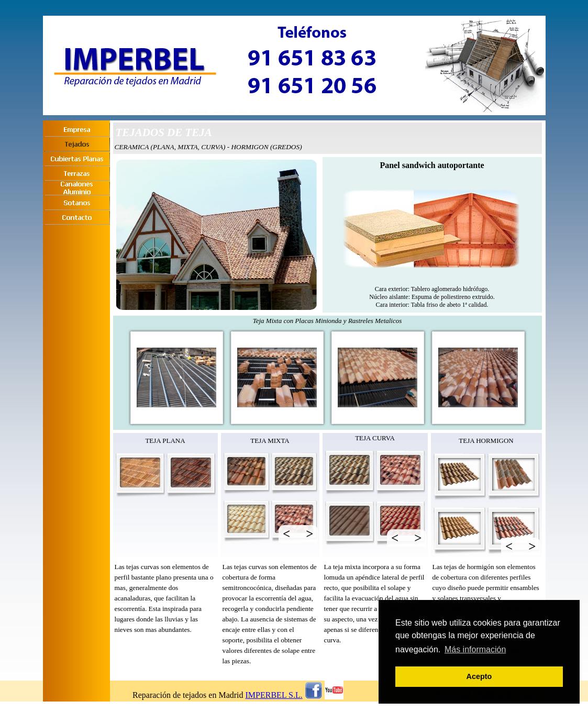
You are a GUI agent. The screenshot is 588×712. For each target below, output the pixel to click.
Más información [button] (475, 649)
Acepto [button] (479, 676)
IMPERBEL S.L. (274, 695)
